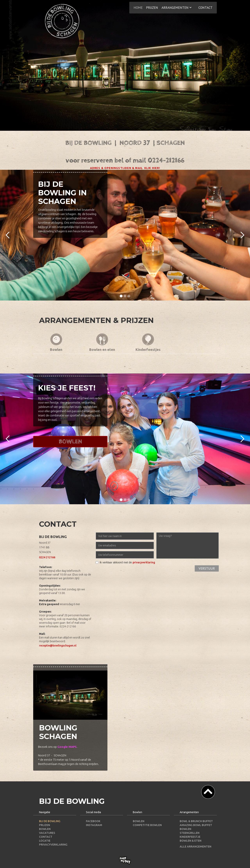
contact (205, 8)
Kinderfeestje (190, 837)
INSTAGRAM (94, 825)
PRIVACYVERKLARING (53, 845)
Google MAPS (67, 747)
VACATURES (47, 833)
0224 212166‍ (47, 557)
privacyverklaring (144, 562)
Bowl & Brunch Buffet (196, 821)
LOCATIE (45, 841)
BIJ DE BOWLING (50, 821)
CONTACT (46, 837)
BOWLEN (45, 829)
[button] (176, 7)
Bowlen (70, 442)
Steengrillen (190, 833)
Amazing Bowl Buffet (196, 825)
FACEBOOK (93, 821)
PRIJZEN (45, 825)
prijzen (152, 8)
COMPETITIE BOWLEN (147, 825)
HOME (138, 8)
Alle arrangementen (196, 847)
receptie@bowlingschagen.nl (58, 646)
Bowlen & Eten (191, 841)
